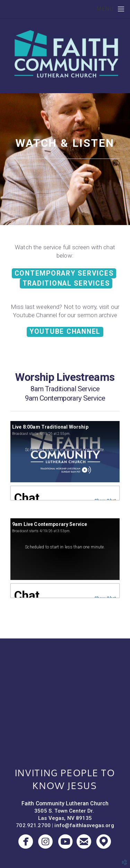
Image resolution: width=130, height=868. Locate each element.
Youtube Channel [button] (65, 332)
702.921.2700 (33, 825)
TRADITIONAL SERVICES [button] (66, 283)
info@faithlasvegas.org (84, 825)
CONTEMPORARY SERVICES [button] (64, 273)
